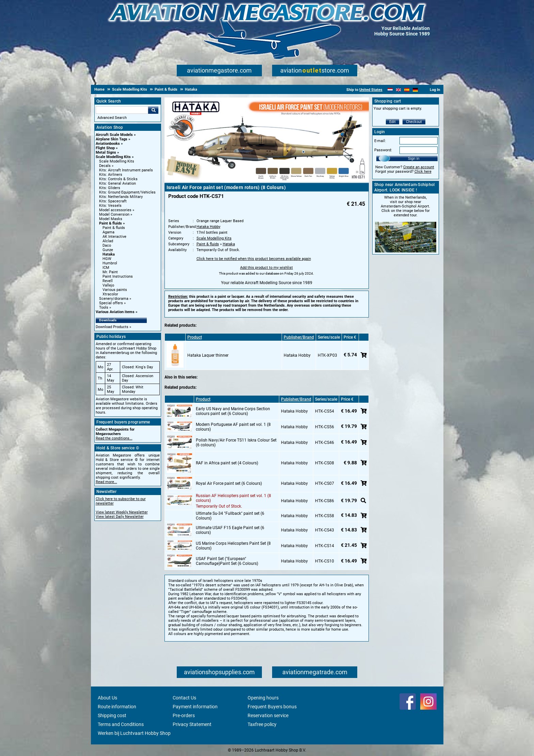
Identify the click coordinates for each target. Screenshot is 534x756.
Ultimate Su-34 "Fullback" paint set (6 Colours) (230, 516)
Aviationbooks (108, 144)
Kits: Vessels (110, 206)
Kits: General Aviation (117, 183)
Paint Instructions (118, 276)
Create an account (419, 167)
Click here (423, 172)
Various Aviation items (115, 312)
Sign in (414, 158)
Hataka (109, 254)
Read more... (106, 482)
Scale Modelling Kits (113, 157)
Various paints (115, 290)
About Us (107, 698)
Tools (104, 307)
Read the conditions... (114, 438)
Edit (392, 122)
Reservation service (268, 715)
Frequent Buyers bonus (272, 707)
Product (195, 337)
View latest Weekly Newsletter (122, 512)
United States (371, 90)
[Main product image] (267, 181)
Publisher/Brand (299, 337)
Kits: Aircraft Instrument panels (126, 170)
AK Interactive (114, 237)
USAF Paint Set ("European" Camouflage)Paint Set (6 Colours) (227, 561)
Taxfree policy (262, 724)
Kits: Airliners (111, 175)
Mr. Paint (110, 272)
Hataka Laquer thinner (208, 355)
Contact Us (184, 698)
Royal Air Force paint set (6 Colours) (229, 483)
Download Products (112, 327)
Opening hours (263, 698)
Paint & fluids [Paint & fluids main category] (114, 228)
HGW (107, 259)
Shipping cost (112, 715)
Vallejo (108, 285)
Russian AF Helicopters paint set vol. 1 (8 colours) (233, 498)
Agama (108, 232)
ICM (106, 268)
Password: (383, 150)
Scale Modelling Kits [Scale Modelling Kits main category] (117, 161)
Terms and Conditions (121, 724)
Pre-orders (184, 715)
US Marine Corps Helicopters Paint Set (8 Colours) (233, 546)
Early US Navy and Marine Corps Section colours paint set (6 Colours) (233, 411)
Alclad (108, 241)
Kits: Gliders (110, 188)
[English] (399, 90)
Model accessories (115, 210)
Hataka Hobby (208, 227)
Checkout (414, 122)
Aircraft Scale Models (114, 135)
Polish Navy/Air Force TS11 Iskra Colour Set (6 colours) (236, 443)
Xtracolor (110, 294)
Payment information (195, 707)
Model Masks (111, 219)
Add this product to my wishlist (266, 268)
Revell (108, 281)
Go (153, 110)
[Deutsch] (415, 90)
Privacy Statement (192, 724)
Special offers (111, 303)
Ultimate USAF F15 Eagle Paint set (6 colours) (230, 530)
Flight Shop (105, 148)
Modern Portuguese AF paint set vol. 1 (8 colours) (233, 427)
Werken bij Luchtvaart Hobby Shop (134, 733)
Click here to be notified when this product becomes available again (254, 259)
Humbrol (110, 263)
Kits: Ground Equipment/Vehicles (127, 192)
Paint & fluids (111, 223)
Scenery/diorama (114, 299)
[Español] (407, 90)
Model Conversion (114, 214)
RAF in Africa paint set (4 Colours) (227, 463)
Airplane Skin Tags (112, 139)
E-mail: (380, 141)
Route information (117, 707)
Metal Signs (106, 152)
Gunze (108, 250)
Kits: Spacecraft (113, 201)
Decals (105, 166)
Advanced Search (112, 118)
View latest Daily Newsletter (120, 517)
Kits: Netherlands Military (121, 197)
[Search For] (122, 110)
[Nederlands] (390, 90)
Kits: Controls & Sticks (118, 179)
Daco (107, 245)
